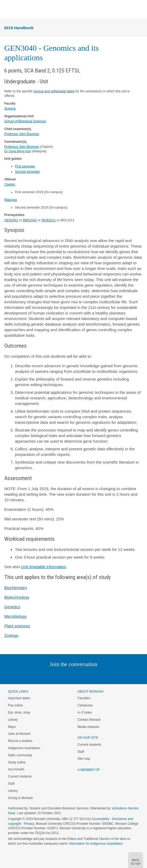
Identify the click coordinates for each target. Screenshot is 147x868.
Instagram (36, 675)
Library (13, 720)
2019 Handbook (19, 28)
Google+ (78, 675)
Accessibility (101, 819)
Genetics (12, 607)
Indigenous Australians (24, 748)
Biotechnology (17, 597)
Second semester (27, 172)
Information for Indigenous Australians (96, 844)
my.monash (16, 769)
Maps (12, 727)
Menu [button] (7, 10)
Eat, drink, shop (19, 712)
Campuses (85, 705)
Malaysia (11, 200)
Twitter (58, 675)
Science (10, 109)
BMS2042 (30, 220)
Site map (84, 759)
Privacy (29, 824)
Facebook (68, 675)
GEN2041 (11, 220)
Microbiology (15, 616)
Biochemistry (16, 588)
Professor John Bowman (22, 134)
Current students (20, 776)
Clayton (10, 184)
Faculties (84, 698)
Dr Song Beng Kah (18, 151)
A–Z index (85, 712)
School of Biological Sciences (25, 121)
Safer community (20, 755)
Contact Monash (89, 720)
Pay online (15, 705)
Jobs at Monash (19, 734)
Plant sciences (17, 626)
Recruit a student (20, 741)
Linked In (47, 675)
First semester (25, 166)
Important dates (19, 698)
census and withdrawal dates (54, 91)
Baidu (111, 675)
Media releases (88, 727)
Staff (11, 784)
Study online (17, 762)
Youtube (99, 675)
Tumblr (88, 675)
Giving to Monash (20, 798)
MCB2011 (49, 220)
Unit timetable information (44, 567)
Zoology (11, 635)
